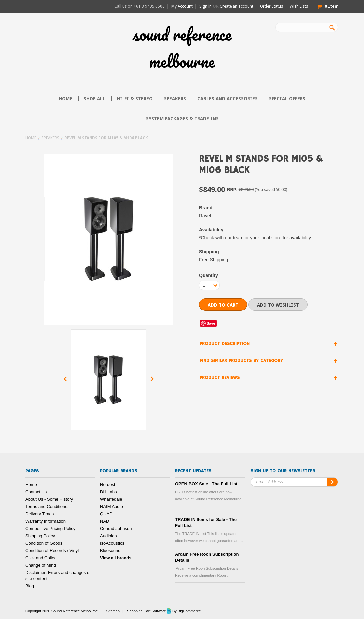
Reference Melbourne (182, 48)
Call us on (140, 6)
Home (31, 138)
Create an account (236, 6)
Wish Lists (299, 6)
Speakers (175, 99)
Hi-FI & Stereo (135, 99)
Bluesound (110, 551)
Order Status (272, 6)
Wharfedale (111, 499)
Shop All (94, 99)
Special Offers (287, 99)
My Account (182, 6)
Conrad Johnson (116, 529)
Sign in (205, 6)
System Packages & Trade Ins (182, 119)
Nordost (108, 485)
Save (211, 323)
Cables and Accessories (227, 99)
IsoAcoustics (112, 543)
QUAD (106, 514)
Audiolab (109, 536)
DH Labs (109, 492)
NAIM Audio (112, 507)
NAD (105, 521)
